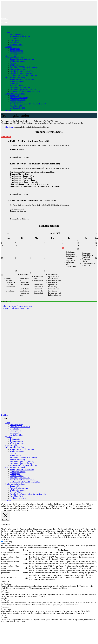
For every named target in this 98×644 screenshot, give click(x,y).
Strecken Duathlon (17, 85)
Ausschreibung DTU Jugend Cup (22, 71)
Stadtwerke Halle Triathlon (15, 94)
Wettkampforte (15, 65)
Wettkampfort (15, 83)
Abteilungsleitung (16, 34)
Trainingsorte (15, 49)
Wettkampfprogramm (18, 61)
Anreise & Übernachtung (19, 98)
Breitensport (14, 43)
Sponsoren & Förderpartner (20, 36)
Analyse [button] (4, 598)
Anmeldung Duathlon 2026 (20, 88)
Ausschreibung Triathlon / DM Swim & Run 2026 (28, 104)
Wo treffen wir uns (17, 53)
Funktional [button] (5, 582)
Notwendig (8, 542)
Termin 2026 (15, 96)
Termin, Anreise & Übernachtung (22, 59)
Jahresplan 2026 (11, 55)
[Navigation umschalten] (2, 27)
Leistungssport (15, 41)
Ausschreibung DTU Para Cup (21, 73)
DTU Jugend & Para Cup (15, 57)
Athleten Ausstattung (18, 69)
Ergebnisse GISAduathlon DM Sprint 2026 (17, 306)
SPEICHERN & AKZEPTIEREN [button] (13, 622)
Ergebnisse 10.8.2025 (18, 108)
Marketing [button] (5, 607)
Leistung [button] (4, 590)
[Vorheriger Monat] (8, 234)
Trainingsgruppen (16, 51)
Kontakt (8, 110)
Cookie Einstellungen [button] (9, 510)
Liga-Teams (14, 39)
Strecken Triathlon (17, 102)
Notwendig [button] (5, 539)
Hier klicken (10, 127)
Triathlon (4, 19)
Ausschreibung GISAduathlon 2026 (23, 90)
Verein (8, 32)
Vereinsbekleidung (17, 45)
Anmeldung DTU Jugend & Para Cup (24, 67)
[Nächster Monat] (97, 234)
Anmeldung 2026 (16, 106)
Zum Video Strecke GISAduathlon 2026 (15, 308)
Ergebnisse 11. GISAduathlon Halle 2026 (25, 92)
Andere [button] (4, 615)
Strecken (13, 63)
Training (9, 47)
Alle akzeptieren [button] (23, 510)
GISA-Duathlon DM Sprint (15, 77)
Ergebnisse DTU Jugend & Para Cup (23, 75)
